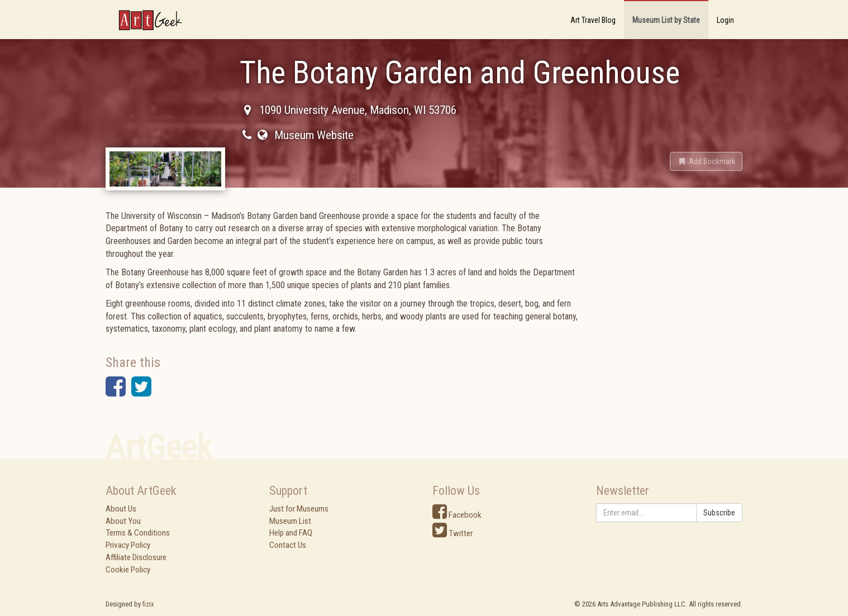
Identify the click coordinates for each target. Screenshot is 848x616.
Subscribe (719, 513)
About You (123, 521)
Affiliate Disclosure (136, 557)
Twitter (452, 533)
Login (725, 20)
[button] (706, 161)
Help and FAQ (291, 533)
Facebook (457, 515)
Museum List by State (666, 20)
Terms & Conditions (138, 533)
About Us (121, 509)
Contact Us (288, 545)
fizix (148, 604)
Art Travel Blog (593, 20)
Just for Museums (299, 509)
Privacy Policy (128, 545)
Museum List (290, 521)
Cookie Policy (128, 570)
